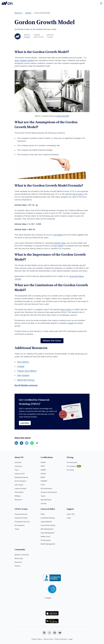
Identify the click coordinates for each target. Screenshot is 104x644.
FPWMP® (44, 481)
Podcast (17, 566)
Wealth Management (48, 544)
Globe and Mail (62, 116)
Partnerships (19, 492)
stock (17, 60)
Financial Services (21, 514)
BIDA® (43, 477)
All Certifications (46, 488)
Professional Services (22, 522)
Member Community (22, 555)
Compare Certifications (49, 492)
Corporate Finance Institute (7, 3)
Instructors (18, 466)
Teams (17, 529)
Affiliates (18, 496)
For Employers (20, 525)
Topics (43, 496)
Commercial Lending (48, 525)
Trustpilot (48, 598)
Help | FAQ (71, 514)
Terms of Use (48, 639)
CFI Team (27, 37)
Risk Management (47, 529)
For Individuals (72, 462)
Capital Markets (46, 522)
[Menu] (101, 3)
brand (71, 323)
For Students (71, 466)
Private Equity (46, 540)
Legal (69, 518)
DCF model (58, 246)
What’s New (19, 558)
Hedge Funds (45, 536)
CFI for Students (20, 481)
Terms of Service (61, 639)
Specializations (46, 500)
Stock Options (23, 362)
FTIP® (43, 485)
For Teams (70, 470)
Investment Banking (48, 518)
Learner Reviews (20, 488)
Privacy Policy (37, 639)
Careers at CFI (20, 474)
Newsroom (18, 500)
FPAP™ (43, 466)
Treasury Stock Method (27, 371)
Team (17, 470)
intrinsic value (60, 243)
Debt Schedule (23, 375)
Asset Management (47, 533)
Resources (18, 562)
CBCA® (43, 474)
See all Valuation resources (26, 385)
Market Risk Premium (26, 380)
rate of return (78, 194)
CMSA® (43, 470)
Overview (18, 462)
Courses (44, 503)
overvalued (58, 235)
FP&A (43, 514)
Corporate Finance (21, 518)
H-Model (21, 366)
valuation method (27, 60)
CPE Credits (19, 485)
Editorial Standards (21, 477)
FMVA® (43, 462)
